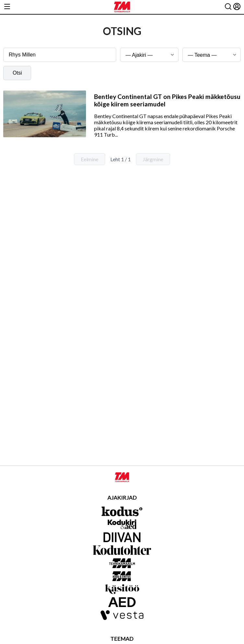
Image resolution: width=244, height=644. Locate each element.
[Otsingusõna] (60, 55)
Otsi (17, 73)
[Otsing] (228, 7)
